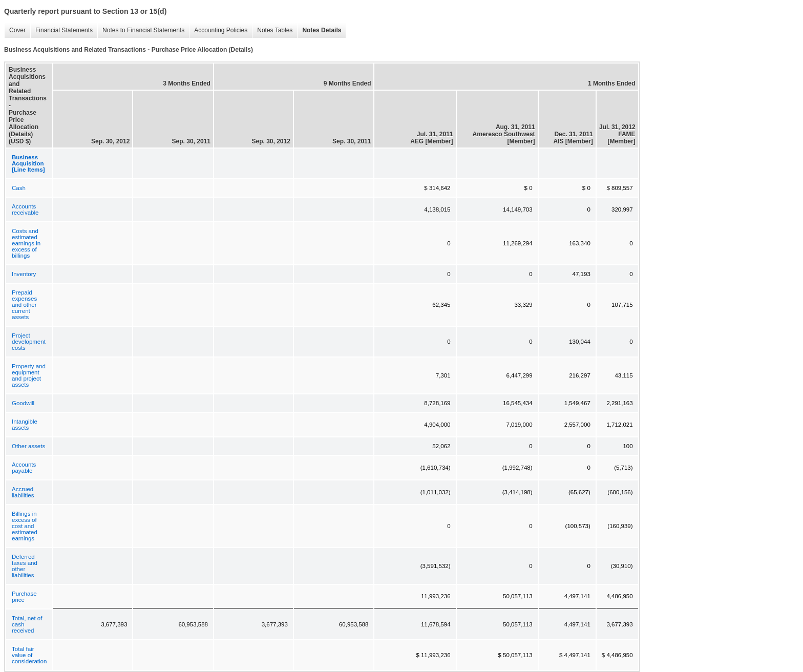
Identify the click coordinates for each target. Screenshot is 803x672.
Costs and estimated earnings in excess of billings (26, 243)
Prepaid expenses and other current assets (24, 305)
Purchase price (24, 597)
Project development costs (29, 342)
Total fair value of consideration (29, 655)
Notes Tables (272, 30)
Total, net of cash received (27, 624)
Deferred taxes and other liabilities (25, 566)
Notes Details (319, 30)
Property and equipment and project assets (29, 375)
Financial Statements (61, 30)
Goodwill (23, 403)
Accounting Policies (218, 30)
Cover (15, 30)
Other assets (28, 446)
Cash (19, 188)
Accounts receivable (25, 209)
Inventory (24, 274)
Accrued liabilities (23, 492)
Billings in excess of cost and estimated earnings (25, 526)
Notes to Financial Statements (141, 30)
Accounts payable (24, 468)
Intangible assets (25, 425)
